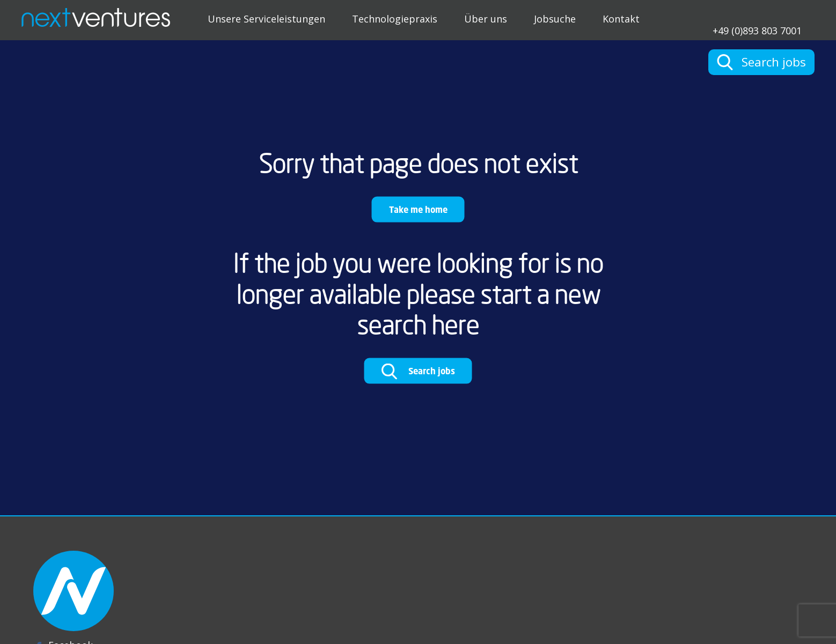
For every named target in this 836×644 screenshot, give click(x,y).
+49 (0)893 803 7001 (757, 30)
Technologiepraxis (395, 19)
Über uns (486, 19)
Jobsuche (555, 19)
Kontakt (621, 19)
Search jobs (418, 372)
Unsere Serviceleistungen (266, 19)
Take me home (418, 209)
